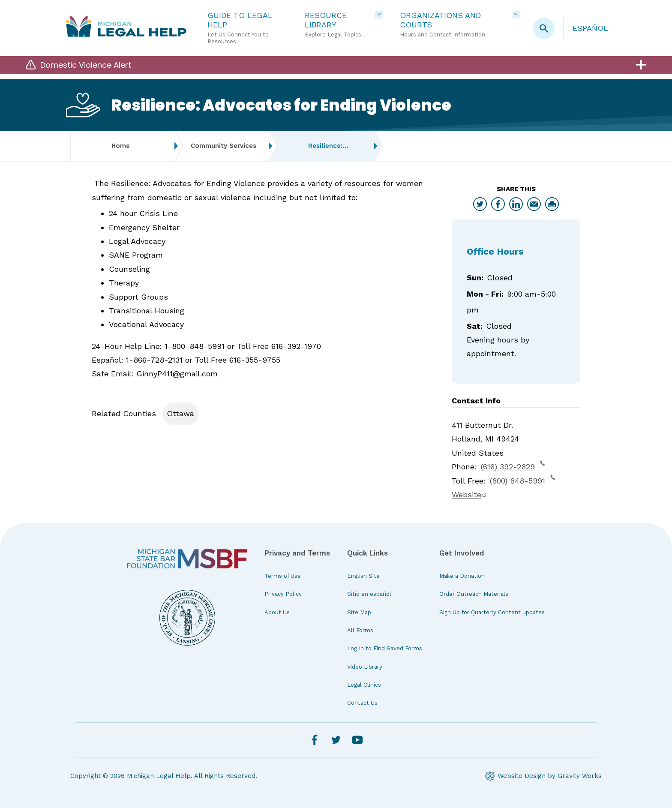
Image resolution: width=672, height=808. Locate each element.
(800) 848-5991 (523, 480)
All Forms (360, 631)
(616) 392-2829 (513, 466)
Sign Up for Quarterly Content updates (492, 613)
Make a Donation (462, 576)
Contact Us (362, 704)
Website (469, 495)
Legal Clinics (364, 685)
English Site (363, 576)
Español (590, 28)
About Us (277, 613)
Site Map (359, 613)
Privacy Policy (283, 594)
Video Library (365, 667)
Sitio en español (369, 594)
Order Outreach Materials (474, 594)
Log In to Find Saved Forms (385, 649)
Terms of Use (283, 576)
